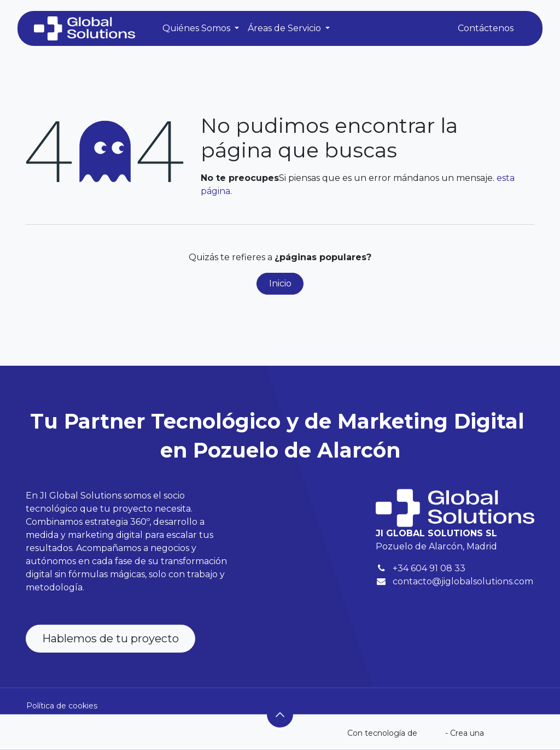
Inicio (280, 283)
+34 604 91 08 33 (429, 568)
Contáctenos (486, 28)
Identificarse (404, 28)
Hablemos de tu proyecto (110, 638)
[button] (280, 714)
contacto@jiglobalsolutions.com (463, 581)
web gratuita (510, 733)
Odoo (432, 733)
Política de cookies (62, 705)
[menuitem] (201, 28)
